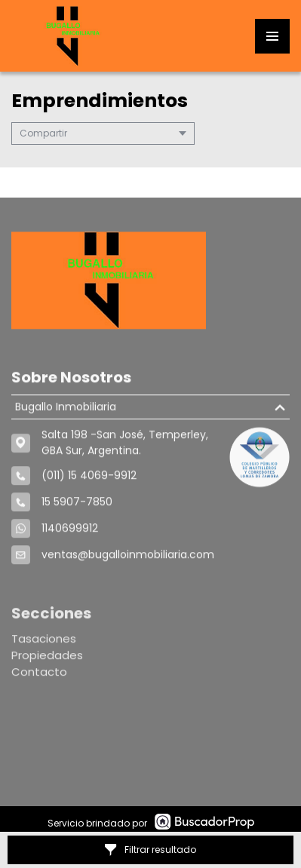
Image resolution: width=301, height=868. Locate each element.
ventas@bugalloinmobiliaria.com (128, 558)
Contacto (39, 678)
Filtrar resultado (150, 850)
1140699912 (70, 532)
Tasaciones (44, 645)
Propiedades (47, 662)
